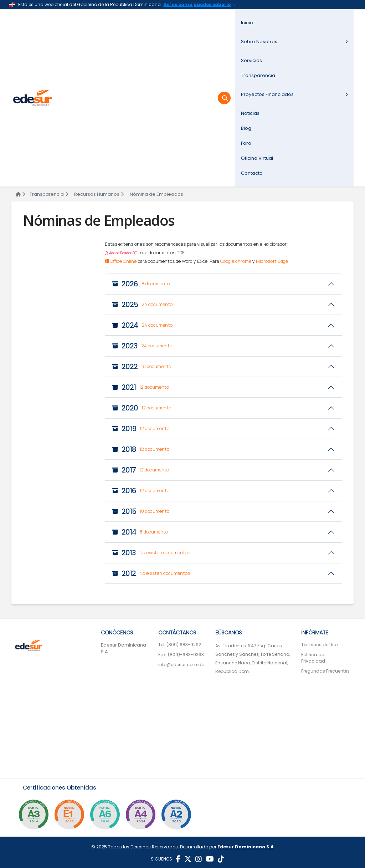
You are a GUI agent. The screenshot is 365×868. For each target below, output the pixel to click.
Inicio (247, 23)
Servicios (251, 60)
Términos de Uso (319, 645)
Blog (246, 128)
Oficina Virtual (257, 158)
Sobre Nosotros (294, 42)
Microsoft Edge (272, 261)
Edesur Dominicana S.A (124, 649)
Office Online (121, 261)
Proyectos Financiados (294, 94)
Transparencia (258, 75)
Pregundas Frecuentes (325, 671)
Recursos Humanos (99, 194)
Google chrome (236, 261)
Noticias (250, 113)
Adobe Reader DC (121, 253)
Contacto (252, 173)
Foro (246, 143)
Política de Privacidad (313, 658)
